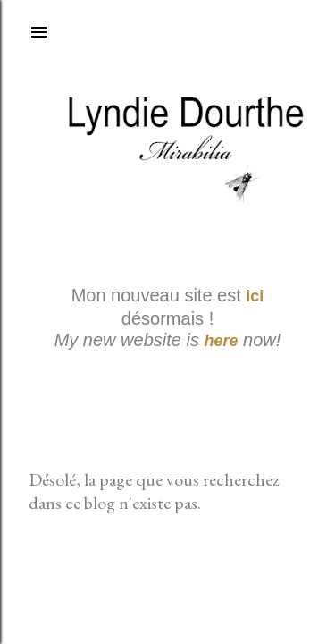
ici (255, 296)
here (222, 341)
